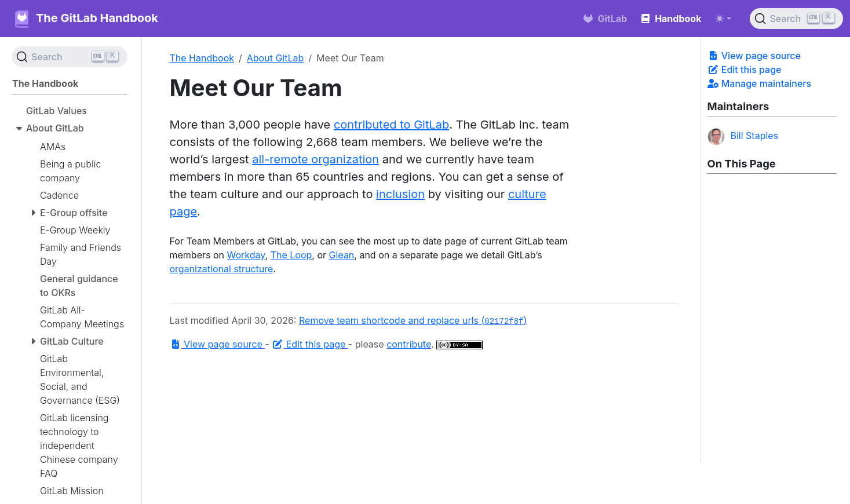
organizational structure (222, 269)
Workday (246, 255)
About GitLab (276, 58)
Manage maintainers (760, 83)
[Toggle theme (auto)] (723, 19)
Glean (342, 255)
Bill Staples (743, 137)
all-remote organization (315, 159)
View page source (754, 56)
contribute (409, 344)
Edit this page (745, 70)
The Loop (291, 255)
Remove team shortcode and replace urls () (413, 320)
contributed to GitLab (391, 125)
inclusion (400, 194)
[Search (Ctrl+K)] (796, 19)
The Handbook (202, 58)
